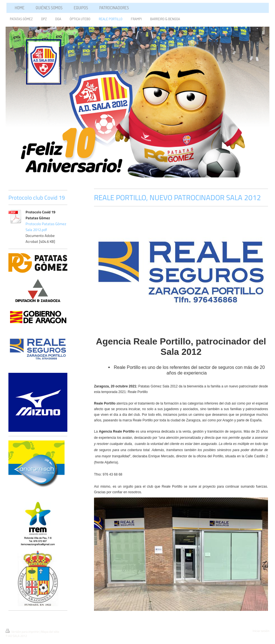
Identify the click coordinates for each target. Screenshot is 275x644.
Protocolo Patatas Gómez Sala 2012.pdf (46, 227)
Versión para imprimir (23, 632)
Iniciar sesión (261, 631)
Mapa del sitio (50, 632)
